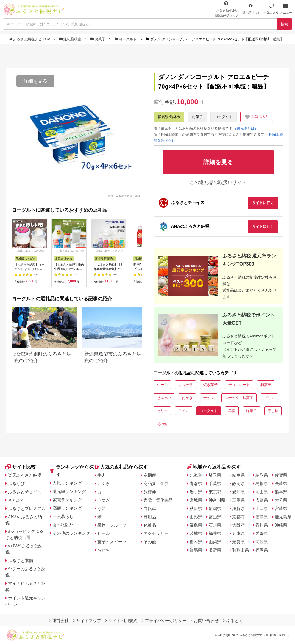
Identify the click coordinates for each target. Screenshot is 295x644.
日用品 (150, 517)
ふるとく (233, 621)
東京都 (215, 492)
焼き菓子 (210, 385)
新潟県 (215, 508)
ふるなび (16, 483)
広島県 (262, 500)
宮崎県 (281, 508)
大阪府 (238, 525)
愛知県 (238, 492)
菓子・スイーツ (112, 542)
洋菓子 (252, 411)
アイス (184, 411)
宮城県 (196, 500)
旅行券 (150, 492)
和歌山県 (241, 550)
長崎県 (281, 483)
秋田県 (196, 508)
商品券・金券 (156, 483)
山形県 (196, 517)
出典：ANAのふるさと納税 (124, 196)
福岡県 (262, 550)
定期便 (150, 475)
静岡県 (238, 483)
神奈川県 (217, 500)
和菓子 (266, 385)
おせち (104, 550)
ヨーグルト (126, 39)
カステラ (185, 385)
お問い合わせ (205, 621)
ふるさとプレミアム (27, 508)
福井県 (215, 533)
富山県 (215, 517)
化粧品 (150, 525)
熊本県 (281, 492)
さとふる (16, 500)
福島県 (196, 525)
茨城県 (196, 533)
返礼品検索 (71, 39)
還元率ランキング (69, 491)
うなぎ (104, 500)
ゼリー (162, 411)
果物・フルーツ (112, 525)
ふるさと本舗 (21, 560)
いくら (104, 483)
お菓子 (99, 39)
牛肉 (102, 475)
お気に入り (271, 9)
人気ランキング (67, 483)
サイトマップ (87, 621)
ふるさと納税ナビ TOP (30, 39)
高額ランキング (67, 508)
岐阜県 (238, 475)
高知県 (262, 542)
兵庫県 (238, 533)
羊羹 (232, 411)
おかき (187, 398)
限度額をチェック (227, 9)
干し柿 (273, 411)
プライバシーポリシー (164, 621)
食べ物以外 (63, 525)
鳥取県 (262, 475)
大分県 (281, 500)
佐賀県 (281, 475)
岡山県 (262, 492)
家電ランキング (67, 500)
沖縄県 (281, 525)
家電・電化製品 (158, 500)
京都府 (238, 517)
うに (102, 508)
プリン (269, 398)
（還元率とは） (246, 128)
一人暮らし (63, 516)
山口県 (262, 508)
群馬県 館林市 (169, 117)
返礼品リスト (251, 9)
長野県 (215, 550)
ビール (104, 533)
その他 (162, 424)
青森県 (196, 483)
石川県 (215, 525)
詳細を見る (35, 81)
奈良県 (238, 542)
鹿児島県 (283, 517)
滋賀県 (238, 508)
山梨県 (215, 542)
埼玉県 (215, 475)
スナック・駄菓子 (239, 398)
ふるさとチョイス (25, 492)
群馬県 (196, 550)
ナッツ (209, 398)
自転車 (150, 508)
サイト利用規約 (121, 621)
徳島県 (262, 517)
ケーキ (162, 385)
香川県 (262, 525)
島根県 (262, 483)
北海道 (196, 475)
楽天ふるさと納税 (25, 475)
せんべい (164, 398)
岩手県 (196, 492)
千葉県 (215, 483)
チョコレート (239, 385)
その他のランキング (71, 533)
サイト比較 (21, 467)
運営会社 (59, 621)
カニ (102, 492)
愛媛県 (262, 533)
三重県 (238, 500)
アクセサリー (156, 533)
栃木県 (196, 542)
